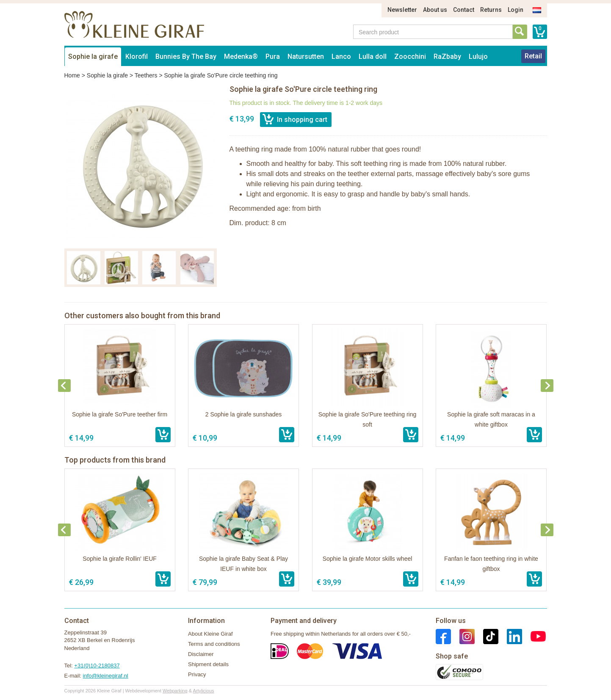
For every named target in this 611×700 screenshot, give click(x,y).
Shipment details (208, 664)
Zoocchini (410, 56)
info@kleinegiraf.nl (106, 676)
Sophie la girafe (93, 56)
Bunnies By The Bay (186, 56)
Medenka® (241, 56)
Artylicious (203, 691)
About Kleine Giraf (210, 634)
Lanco (341, 56)
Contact (464, 10)
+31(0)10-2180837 (97, 666)
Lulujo (478, 56)
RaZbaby (447, 56)
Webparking (175, 691)
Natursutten (306, 56)
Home (72, 75)
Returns (491, 10)
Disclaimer (201, 654)
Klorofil (137, 56)
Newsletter (402, 10)
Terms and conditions (214, 644)
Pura (273, 56)
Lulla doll (373, 56)
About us (435, 10)
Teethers (146, 75)
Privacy (197, 674)
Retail (533, 56)
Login (516, 10)
